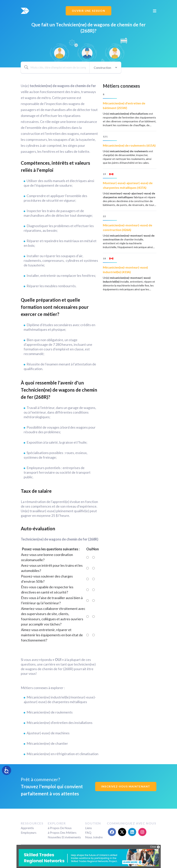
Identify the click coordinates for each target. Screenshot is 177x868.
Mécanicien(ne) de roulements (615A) (129, 145)
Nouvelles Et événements (64, 837)
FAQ (88, 832)
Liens (88, 828)
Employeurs (29, 832)
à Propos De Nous (60, 828)
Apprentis (27, 828)
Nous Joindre (94, 837)
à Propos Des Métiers (62, 832)
